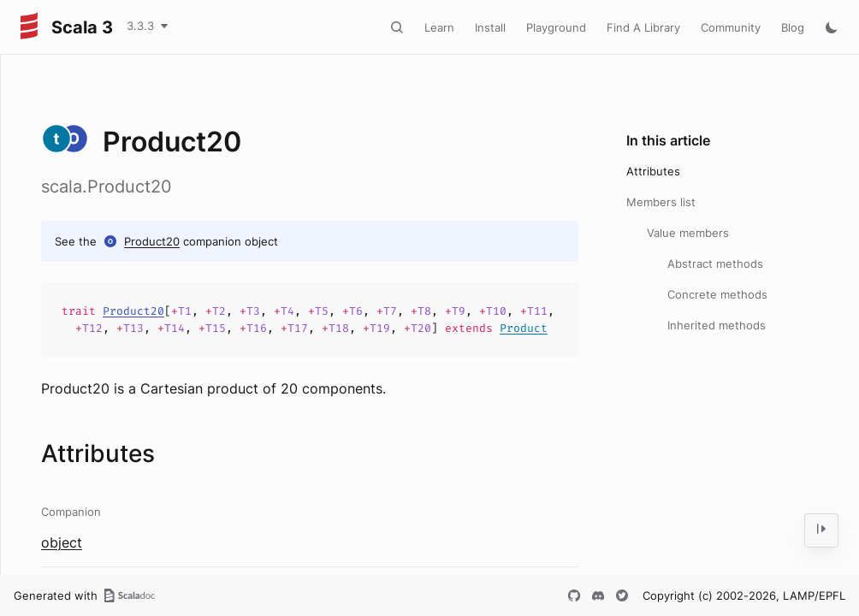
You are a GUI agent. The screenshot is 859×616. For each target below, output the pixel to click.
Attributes (653, 171)
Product (524, 328)
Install (490, 27)
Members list (661, 202)
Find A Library (643, 27)
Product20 (152, 241)
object (62, 542)
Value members (688, 233)
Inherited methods (717, 325)
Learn (439, 27)
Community (731, 27)
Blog (793, 27)
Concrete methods (717, 294)
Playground (556, 27)
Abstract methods (715, 264)
